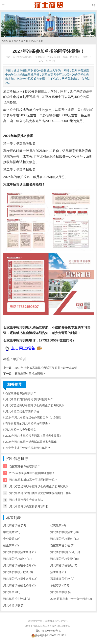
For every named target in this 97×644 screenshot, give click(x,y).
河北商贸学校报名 (64, 539)
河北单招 (12, 592)
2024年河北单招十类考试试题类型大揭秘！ (32, 442)
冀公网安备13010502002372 (50, 636)
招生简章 (11, 545)
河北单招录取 (14, 605)
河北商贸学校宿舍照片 (19, 565)
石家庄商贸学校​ (62, 545)
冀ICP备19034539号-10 (48, 631)
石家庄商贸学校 (62, 579)
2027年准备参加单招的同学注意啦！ (32, 473)
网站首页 (18, 41)
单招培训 (19, 359)
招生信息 (31, 41)
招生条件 (58, 572)
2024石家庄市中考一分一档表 (71, 599)
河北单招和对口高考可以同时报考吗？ (29, 399)
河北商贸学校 (15, 525)
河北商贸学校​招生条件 (19, 552)
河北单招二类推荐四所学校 (22, 411)
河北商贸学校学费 (64, 559)
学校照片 (12, 532)
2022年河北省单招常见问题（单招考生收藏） (34, 436)
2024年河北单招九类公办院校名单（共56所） (34, 417)
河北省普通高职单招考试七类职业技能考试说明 (35, 405)
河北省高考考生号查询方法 (26, 500)
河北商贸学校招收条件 (19, 585)
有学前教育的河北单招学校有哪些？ (28, 424)
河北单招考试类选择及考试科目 (29, 506)
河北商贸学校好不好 (65, 552)
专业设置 (12, 539)
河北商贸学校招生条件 (20, 579)
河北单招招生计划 (17, 599)
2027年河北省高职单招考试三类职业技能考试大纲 (46, 368)
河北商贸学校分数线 (18, 572)
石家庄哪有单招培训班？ (30, 374)
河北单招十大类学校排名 (21, 430)
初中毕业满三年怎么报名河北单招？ (28, 448)
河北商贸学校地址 (64, 565)
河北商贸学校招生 (64, 532)
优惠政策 (58, 525)
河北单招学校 (61, 592)
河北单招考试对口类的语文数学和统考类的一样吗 (40, 493)
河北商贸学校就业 (17, 559)
